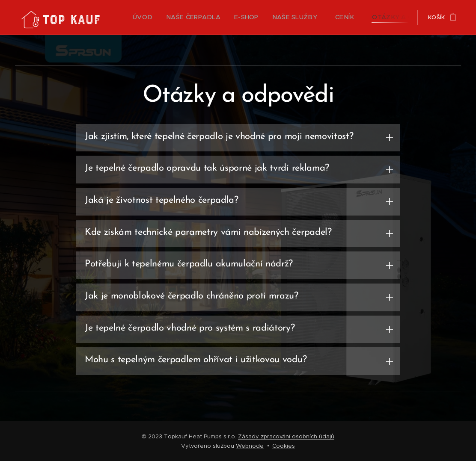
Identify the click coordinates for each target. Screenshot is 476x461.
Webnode (250, 446)
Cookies (284, 446)
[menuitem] (144, 18)
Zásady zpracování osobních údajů (286, 436)
